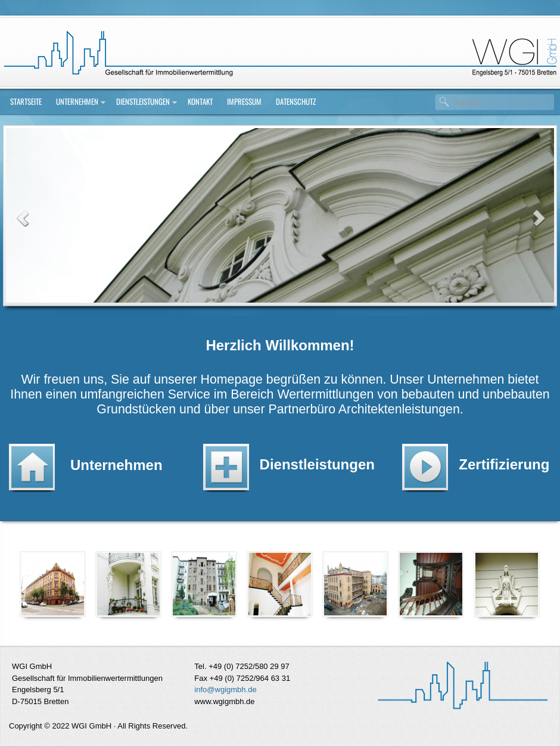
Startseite (26, 101)
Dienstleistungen (143, 101)
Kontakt (200, 101)
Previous (22, 217)
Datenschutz (296, 101)
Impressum (244, 101)
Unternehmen (77, 101)
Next (538, 217)
